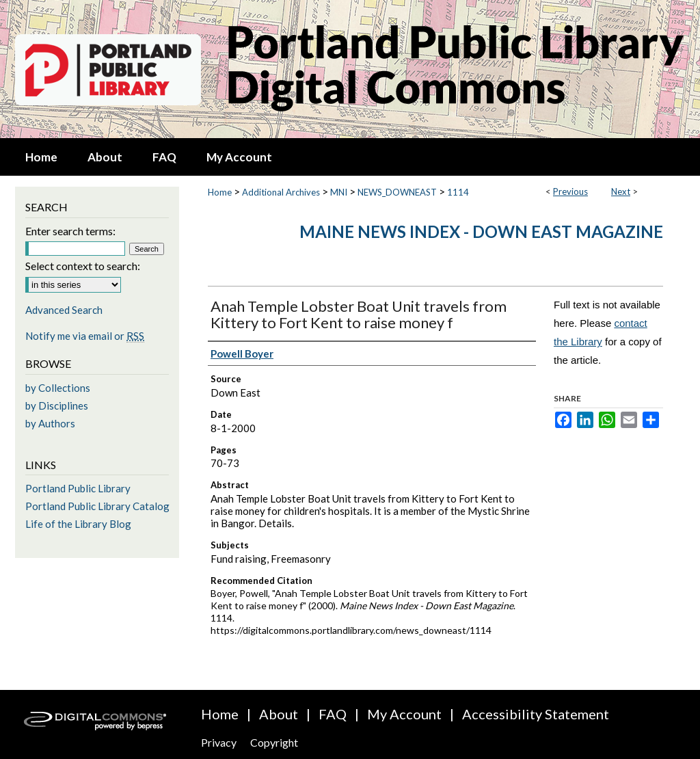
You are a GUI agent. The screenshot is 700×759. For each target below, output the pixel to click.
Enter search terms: (70, 231)
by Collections (58, 388)
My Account (404, 714)
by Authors (50, 423)
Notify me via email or (85, 336)
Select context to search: (83, 266)
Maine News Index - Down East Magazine (481, 231)
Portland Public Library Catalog (97, 506)
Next (621, 191)
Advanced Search (64, 310)
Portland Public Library (78, 488)
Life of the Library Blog (78, 524)
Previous (570, 191)
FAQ (333, 714)
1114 (458, 192)
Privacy (219, 742)
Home (220, 192)
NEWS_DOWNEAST (397, 192)
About (279, 714)
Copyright (274, 742)
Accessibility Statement (536, 714)
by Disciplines (57, 405)
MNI (339, 192)
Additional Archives (281, 192)
